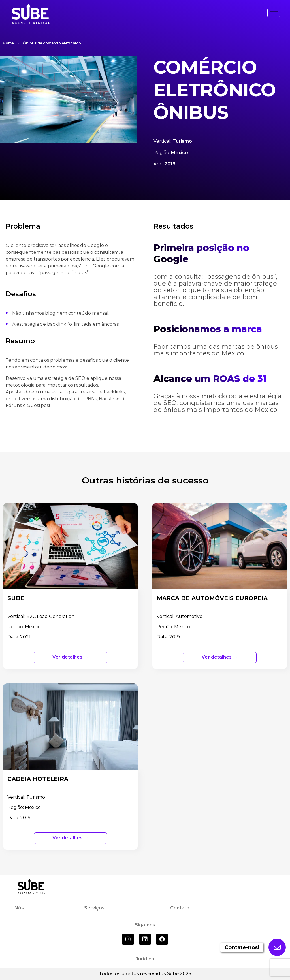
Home (8, 43)
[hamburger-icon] (274, 13)
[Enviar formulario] (277, 947)
